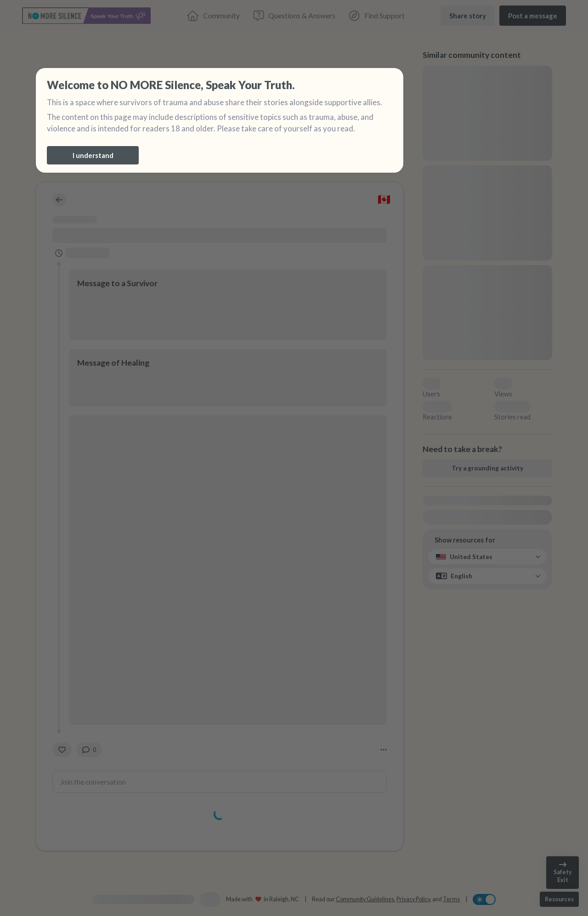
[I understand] (93, 155)
